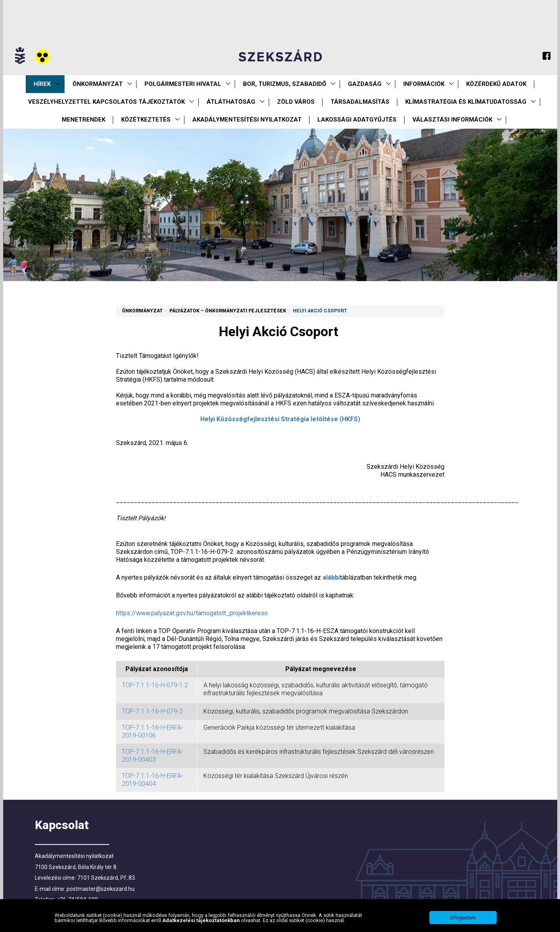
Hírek (42, 84)
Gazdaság (365, 84)
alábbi (331, 577)
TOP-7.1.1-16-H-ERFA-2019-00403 (153, 756)
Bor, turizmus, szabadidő (285, 84)
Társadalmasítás (360, 102)
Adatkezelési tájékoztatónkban (202, 921)
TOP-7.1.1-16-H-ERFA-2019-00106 (153, 731)
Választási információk (452, 120)
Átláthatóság (231, 102)
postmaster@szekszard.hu (101, 889)
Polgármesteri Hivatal (183, 84)
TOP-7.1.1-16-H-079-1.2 (155, 685)
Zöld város (296, 102)
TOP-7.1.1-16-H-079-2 (154, 711)
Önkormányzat (98, 84)
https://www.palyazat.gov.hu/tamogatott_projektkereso (192, 613)
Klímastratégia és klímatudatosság (466, 102)
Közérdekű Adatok (496, 84)
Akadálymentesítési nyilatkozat (247, 120)
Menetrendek (84, 120)
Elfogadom (463, 918)
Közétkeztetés (146, 120)
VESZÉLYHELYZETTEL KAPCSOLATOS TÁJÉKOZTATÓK (106, 102)
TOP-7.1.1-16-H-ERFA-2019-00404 (153, 780)
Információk (424, 84)
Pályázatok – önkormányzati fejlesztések (228, 311)
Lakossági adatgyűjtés (357, 120)
